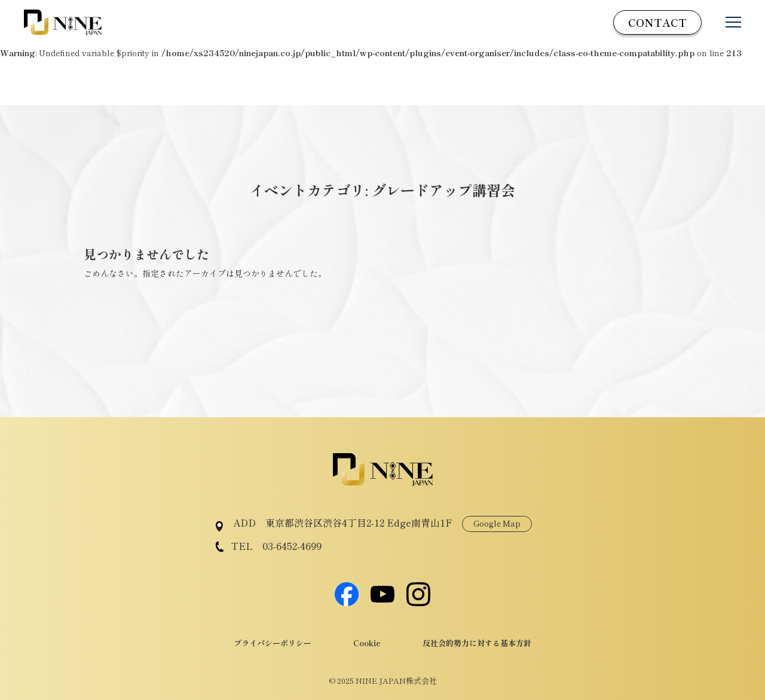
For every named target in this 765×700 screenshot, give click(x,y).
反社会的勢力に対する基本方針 (477, 643)
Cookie (367, 643)
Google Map (497, 523)
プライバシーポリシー (273, 643)
